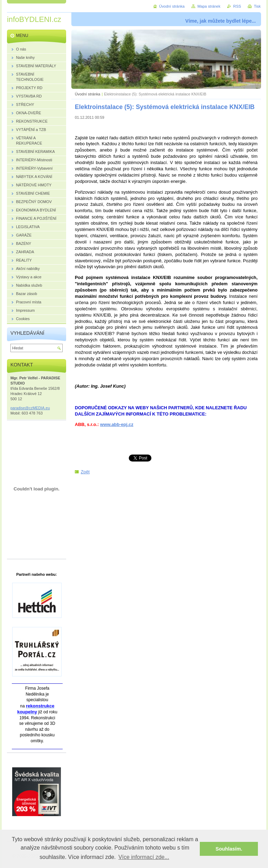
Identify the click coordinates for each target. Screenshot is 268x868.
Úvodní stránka (88, 94)
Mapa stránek (209, 6)
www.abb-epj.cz (117, 424)
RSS (237, 6)
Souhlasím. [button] (229, 849)
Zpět (85, 472)
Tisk (257, 6)
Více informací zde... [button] (144, 857)
